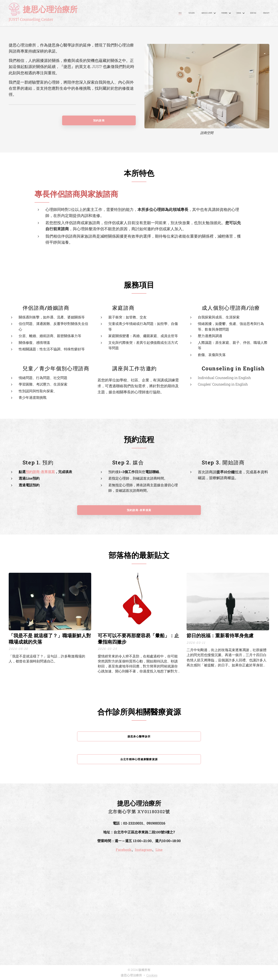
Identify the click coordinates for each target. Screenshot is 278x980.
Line (159, 850)
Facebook (124, 850)
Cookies (152, 975)
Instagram (143, 850)
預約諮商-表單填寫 (40, 471)
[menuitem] (222, 13)
